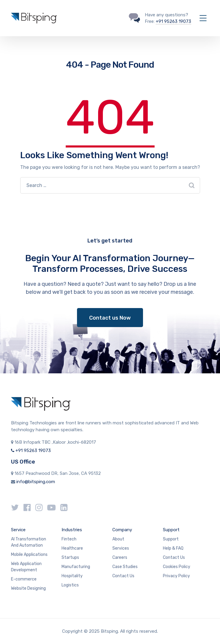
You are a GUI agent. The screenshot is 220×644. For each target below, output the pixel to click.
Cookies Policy (177, 567)
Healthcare (72, 548)
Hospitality (72, 576)
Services (121, 548)
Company (122, 530)
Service (18, 530)
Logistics (70, 585)
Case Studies (125, 567)
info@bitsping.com (36, 482)
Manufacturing (76, 567)
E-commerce (24, 579)
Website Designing (28, 588)
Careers (120, 557)
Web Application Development (26, 567)
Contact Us (123, 576)
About (118, 539)
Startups (70, 557)
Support (171, 530)
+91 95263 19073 (173, 21)
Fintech (69, 539)
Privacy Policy (176, 576)
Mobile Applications (29, 555)
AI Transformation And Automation (29, 542)
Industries (72, 530)
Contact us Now (110, 318)
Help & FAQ (173, 548)
